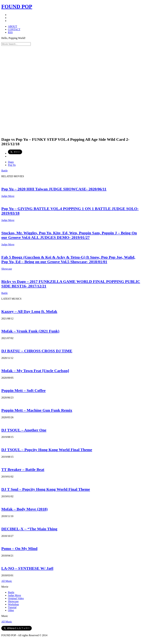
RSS (10, 32)
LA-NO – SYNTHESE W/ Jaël (27, 568)
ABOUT (13, 26)
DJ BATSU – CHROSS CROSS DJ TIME (37, 351)
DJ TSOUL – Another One (24, 430)
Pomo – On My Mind (19, 549)
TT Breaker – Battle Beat (23, 469)
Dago (11, 162)
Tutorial (12, 607)
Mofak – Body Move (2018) (24, 509)
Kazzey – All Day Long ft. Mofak (29, 311)
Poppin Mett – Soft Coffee (24, 390)
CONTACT (14, 29)
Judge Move (8, 196)
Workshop (13, 604)
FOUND (17, 6)
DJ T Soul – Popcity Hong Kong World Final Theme (46, 489)
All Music (7, 581)
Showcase (7, 269)
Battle (4, 171)
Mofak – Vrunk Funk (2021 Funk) (30, 331)
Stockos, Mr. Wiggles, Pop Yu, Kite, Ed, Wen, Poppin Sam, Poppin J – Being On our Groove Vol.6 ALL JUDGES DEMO (69, 235)
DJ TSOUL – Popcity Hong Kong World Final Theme (47, 450)
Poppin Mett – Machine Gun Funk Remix (37, 410)
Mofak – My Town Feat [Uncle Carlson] (35, 371)
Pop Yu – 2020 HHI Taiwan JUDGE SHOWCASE (54, 189)
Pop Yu (12, 165)
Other (11, 610)
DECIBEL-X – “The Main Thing (29, 529)
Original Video (16, 598)
